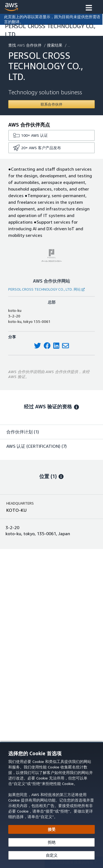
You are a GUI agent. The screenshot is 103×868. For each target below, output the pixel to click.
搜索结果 (55, 45)
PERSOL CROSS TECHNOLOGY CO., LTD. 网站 (46, 289)
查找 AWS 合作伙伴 (25, 45)
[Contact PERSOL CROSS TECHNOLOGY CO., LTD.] (51, 104)
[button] (89, 8)
